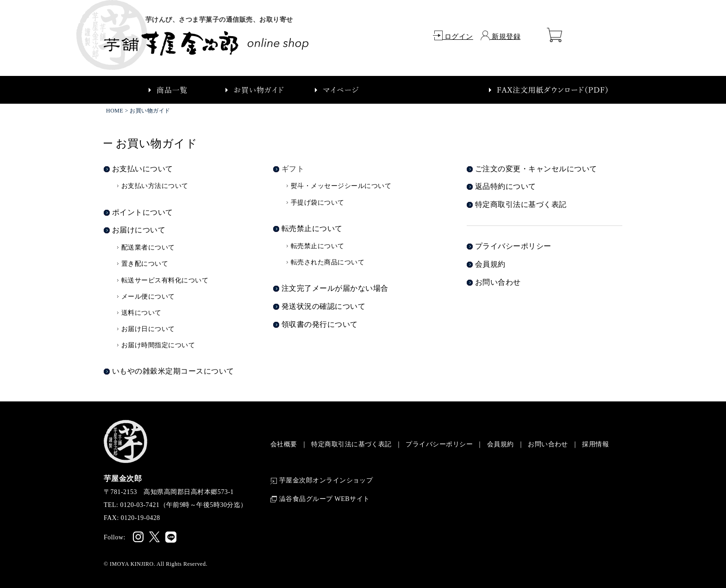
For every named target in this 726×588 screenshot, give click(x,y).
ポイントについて (143, 212)
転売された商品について (328, 262)
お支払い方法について (155, 186)
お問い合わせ (498, 282)
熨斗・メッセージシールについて (341, 186)
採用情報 (595, 444)
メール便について (148, 297)
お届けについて (139, 230)
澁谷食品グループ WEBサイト (320, 499)
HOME (115, 111)
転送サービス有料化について (165, 280)
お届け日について (148, 329)
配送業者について (148, 247)
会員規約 (490, 264)
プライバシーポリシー (513, 246)
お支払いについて (143, 169)
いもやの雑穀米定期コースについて (173, 371)
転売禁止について (312, 228)
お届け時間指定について (158, 345)
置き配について (145, 264)
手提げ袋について (318, 203)
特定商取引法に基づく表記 (521, 204)
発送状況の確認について (323, 306)
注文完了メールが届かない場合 (335, 288)
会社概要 (284, 444)
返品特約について (506, 186)
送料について (141, 313)
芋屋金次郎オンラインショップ (322, 481)
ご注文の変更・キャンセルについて (536, 169)
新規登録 (501, 37)
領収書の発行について (320, 324)
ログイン (453, 37)
